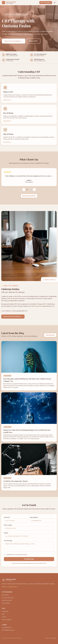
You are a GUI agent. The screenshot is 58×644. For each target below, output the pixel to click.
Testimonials (5, 611)
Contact (4, 617)
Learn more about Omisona (13, 316)
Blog (3, 614)
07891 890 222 (7, 627)
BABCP (54, 638)
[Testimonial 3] (31, 190)
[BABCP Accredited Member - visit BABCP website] (49, 280)
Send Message (29, 559)
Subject (6, 533)
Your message (8, 541)
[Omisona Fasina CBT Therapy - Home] (9, 3)
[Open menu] (55, 3)
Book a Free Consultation (14, 41)
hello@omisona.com (8, 630)
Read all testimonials (29, 196)
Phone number (8, 525)
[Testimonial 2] (29, 190)
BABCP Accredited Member (10, 587)
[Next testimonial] (34, 190)
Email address (34, 517)
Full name (7, 517)
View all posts (50, 335)
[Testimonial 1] (27, 190)
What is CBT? (33, 41)
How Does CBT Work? (8, 598)
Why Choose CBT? (7, 600)
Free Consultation (46, 3)
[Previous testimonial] (24, 190)
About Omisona (6, 603)
